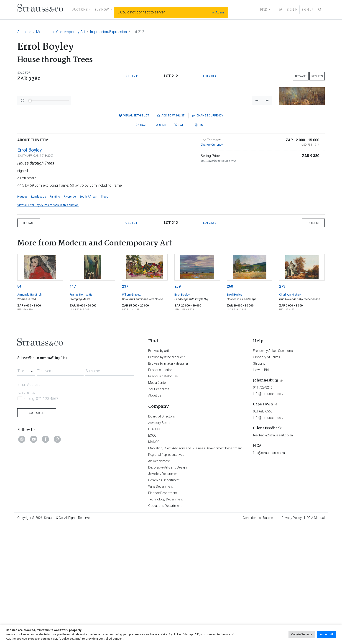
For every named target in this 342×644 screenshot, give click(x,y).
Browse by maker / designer (168, 483)
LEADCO (154, 549)
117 (73, 406)
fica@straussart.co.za (269, 572)
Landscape (39, 316)
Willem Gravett (131, 414)
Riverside (70, 316)
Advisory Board (159, 542)
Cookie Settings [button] (302, 634)
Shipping (259, 483)
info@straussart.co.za (269, 513)
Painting (55, 316)
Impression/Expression (108, 32)
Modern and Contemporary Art (61, 32)
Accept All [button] (327, 634)
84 (19, 406)
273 (282, 406)
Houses (22, 316)
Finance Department (163, 612)
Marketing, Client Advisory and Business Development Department (195, 568)
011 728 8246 (263, 507)
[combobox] (26, 489)
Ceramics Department (164, 600)
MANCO (154, 561)
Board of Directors (162, 536)
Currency (208, 235)
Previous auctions (161, 489)
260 (230, 406)
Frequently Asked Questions (273, 470)
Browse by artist (160, 470)
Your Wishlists (159, 508)
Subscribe (37, 532)
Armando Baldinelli (30, 414)
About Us (155, 515)
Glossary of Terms (267, 477)
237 (125, 406)
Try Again (217, 12)
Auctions (24, 32)
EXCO (152, 555)
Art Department (159, 580)
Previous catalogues (163, 496)
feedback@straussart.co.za (273, 555)
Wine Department (160, 606)
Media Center (157, 502)
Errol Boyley (29, 269)
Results (317, 76)
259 (177, 406)
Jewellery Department (163, 593)
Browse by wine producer (166, 477)
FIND (264, 10)
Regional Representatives (166, 574)
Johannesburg (266, 500)
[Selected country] (22, 518)
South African (88, 316)
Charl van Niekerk (290, 414)
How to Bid (261, 489)
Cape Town (263, 524)
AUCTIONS (80, 10)
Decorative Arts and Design (167, 587)
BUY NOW (102, 10)
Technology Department (165, 619)
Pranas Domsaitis (81, 414)
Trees (105, 316)
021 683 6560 (263, 531)
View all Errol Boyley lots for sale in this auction (48, 324)
